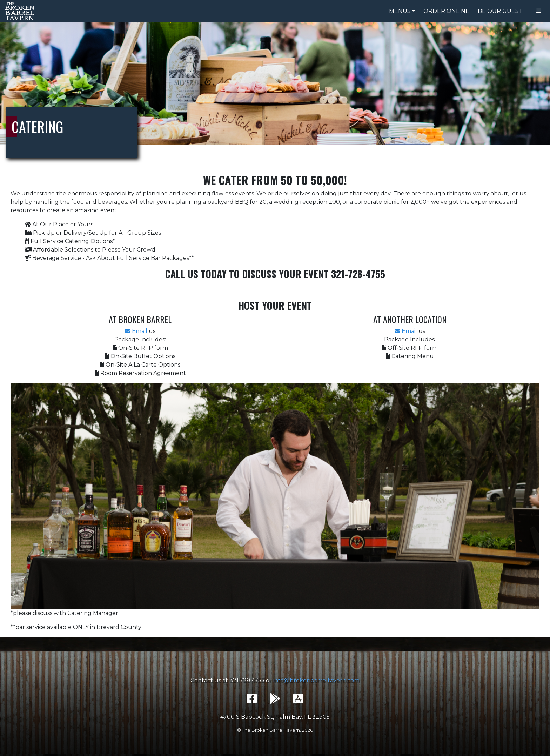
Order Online (446, 11)
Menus (400, 11)
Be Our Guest (500, 11)
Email (136, 331)
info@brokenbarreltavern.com (316, 680)
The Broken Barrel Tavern (21, 11)
